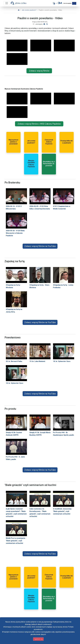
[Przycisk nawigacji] (7, 3)
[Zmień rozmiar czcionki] (61, 3)
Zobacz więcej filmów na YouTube (40, 246)
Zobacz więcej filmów (39, 71)
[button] (55, 3)
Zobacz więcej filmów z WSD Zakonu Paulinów (39, 124)
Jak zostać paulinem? (29, 10)
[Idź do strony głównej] (19, 3)
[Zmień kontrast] (59, 3)
